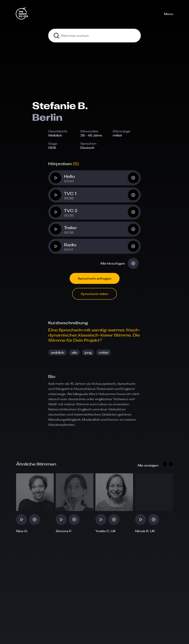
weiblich (58, 352)
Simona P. (64, 531)
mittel (104, 352)
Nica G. (22, 531)
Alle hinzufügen (113, 263)
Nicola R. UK (145, 531)
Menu (169, 14)
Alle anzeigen (148, 465)
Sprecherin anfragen (95, 278)
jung (88, 352)
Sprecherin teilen (94, 294)
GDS (52, 148)
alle (74, 352)
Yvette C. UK (106, 531)
